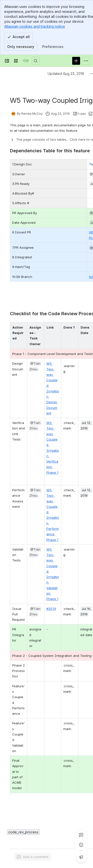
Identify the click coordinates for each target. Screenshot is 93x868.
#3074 (51, 609)
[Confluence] (26, 61)
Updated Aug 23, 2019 (66, 74)
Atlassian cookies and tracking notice (35, 26)
